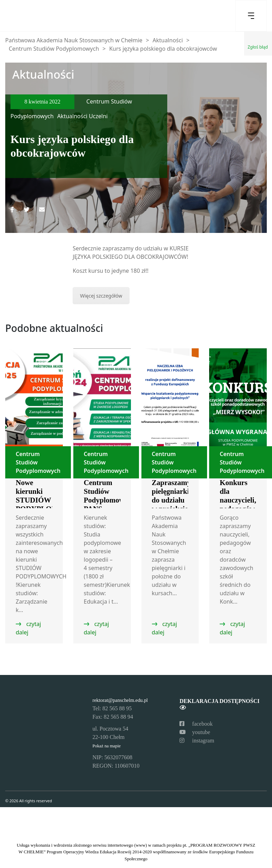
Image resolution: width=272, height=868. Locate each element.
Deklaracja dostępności (219, 704)
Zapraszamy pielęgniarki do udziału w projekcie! (171, 496)
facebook (196, 724)
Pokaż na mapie (107, 746)
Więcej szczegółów (101, 296)
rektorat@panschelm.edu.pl (120, 700)
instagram (197, 741)
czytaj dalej (28, 628)
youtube (195, 732)
